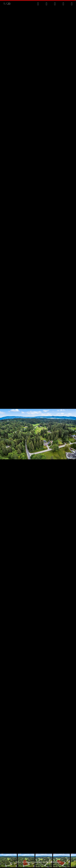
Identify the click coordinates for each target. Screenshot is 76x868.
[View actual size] (63, 4)
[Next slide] (70, 436)
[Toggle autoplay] (47, 4)
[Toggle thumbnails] (55, 4)
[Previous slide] (6, 436)
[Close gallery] (72, 4)
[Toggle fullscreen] (38, 4)
